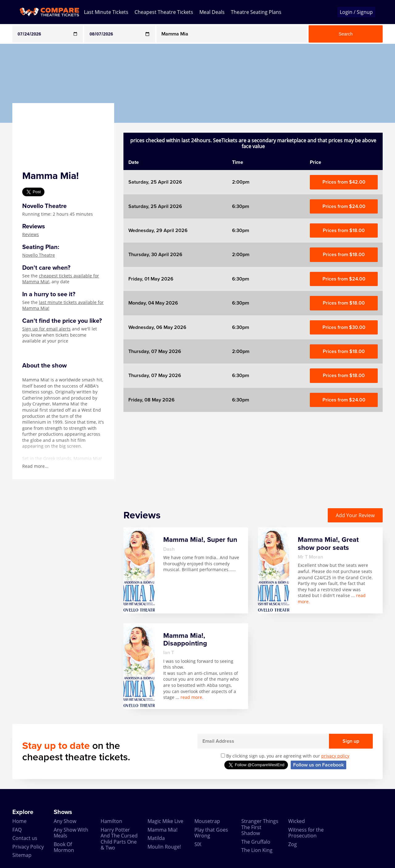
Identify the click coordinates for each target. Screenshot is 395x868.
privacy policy (335, 756)
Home (19, 821)
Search (346, 34)
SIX (198, 844)
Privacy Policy (28, 847)
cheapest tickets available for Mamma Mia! (61, 279)
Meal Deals (212, 12)
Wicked (297, 821)
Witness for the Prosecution (306, 833)
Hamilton (111, 821)
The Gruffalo (256, 842)
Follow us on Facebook (318, 765)
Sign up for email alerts (46, 329)
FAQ (17, 830)
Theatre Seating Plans (256, 12)
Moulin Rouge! (164, 847)
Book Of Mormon (64, 847)
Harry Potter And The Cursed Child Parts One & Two (119, 839)
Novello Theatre (39, 255)
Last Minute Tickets (106, 12)
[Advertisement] (253, 455)
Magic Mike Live (165, 821)
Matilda (156, 838)
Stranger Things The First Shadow (260, 827)
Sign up (351, 741)
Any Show (65, 821)
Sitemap (22, 855)
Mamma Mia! (162, 830)
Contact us (25, 838)
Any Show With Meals (71, 833)
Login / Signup (356, 12)
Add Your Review (355, 515)
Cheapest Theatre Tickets (164, 12)
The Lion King (257, 850)
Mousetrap (207, 821)
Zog (293, 844)
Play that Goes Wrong (211, 833)
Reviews (31, 234)
